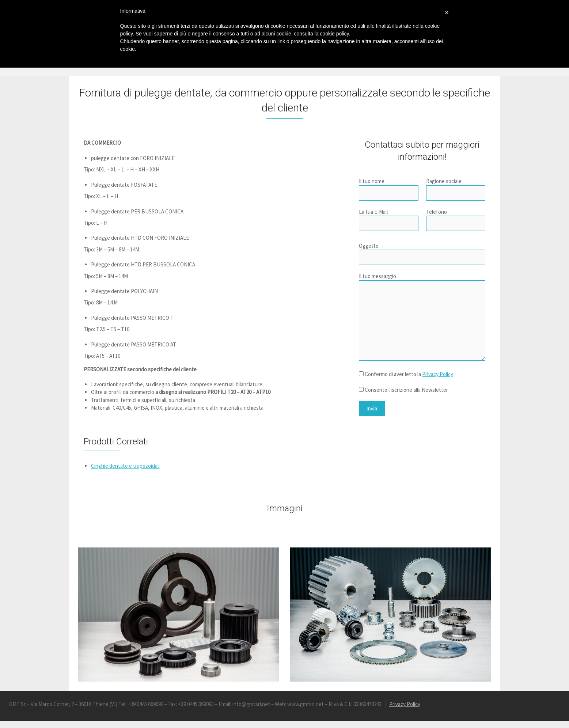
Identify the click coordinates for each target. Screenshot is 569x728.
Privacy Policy (438, 374)
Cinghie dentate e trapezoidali (125, 466)
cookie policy (334, 34)
